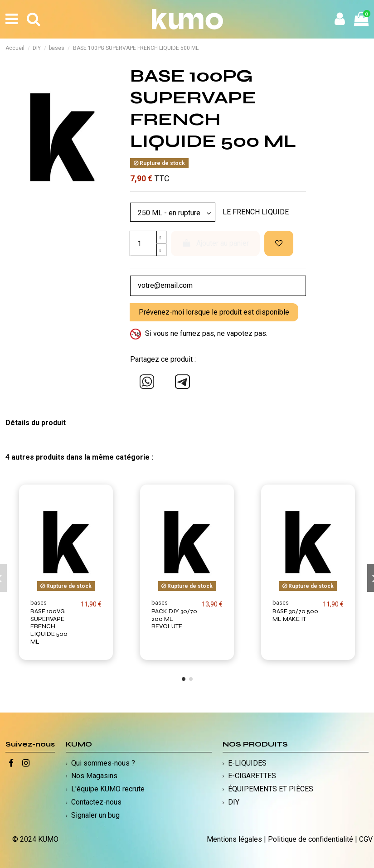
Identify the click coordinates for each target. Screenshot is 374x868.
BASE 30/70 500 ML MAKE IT (295, 615)
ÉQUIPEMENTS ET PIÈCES (271, 789)
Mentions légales (234, 839)
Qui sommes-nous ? (103, 763)
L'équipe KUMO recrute (108, 789)
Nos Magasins (94, 776)
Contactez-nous (96, 802)
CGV (366, 839)
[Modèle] (173, 212)
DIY (234, 802)
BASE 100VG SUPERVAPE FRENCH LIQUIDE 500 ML (49, 626)
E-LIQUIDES (247, 763)
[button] (184, 679)
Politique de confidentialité (311, 839)
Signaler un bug (95, 815)
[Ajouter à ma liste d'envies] (279, 243)
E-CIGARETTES (252, 776)
